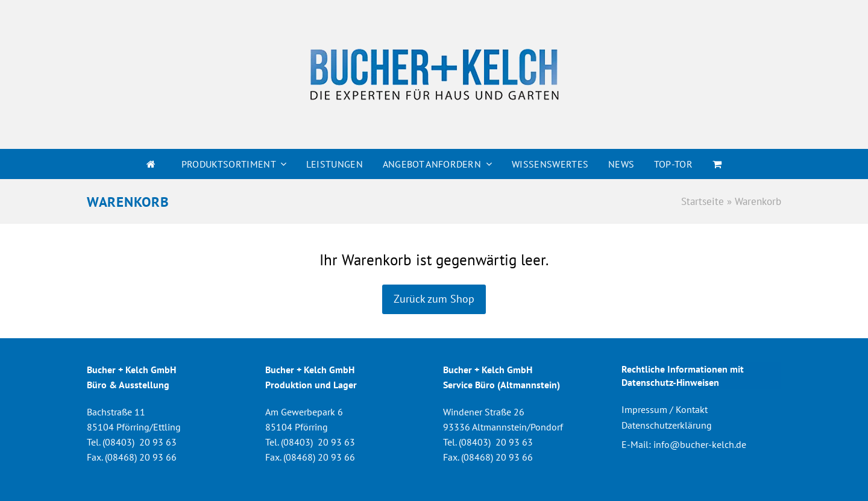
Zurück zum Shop (434, 299)
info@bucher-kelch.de (700, 444)
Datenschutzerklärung (667, 425)
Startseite (703, 201)
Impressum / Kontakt (665, 409)
